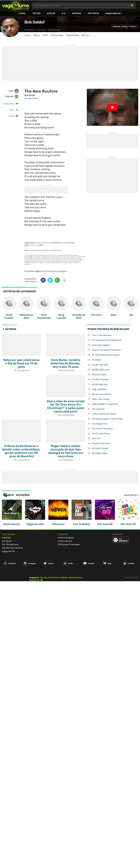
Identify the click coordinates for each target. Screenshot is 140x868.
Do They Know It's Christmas (106, 355)
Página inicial (30, 30)
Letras (27, 35)
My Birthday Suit (100, 384)
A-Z (64, 13)
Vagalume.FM (113, 13)
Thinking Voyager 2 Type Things (107, 419)
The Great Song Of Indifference (107, 340)
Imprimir (12, 116)
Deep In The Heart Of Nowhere (106, 350)
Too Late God (98, 409)
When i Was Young (101, 399)
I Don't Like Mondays (102, 335)
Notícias (77, 13)
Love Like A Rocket (101, 345)
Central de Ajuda (66, 538)
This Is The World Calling (104, 414)
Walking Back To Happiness (105, 404)
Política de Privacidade (69, 544)
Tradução (12, 96)
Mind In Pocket (99, 375)
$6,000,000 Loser (101, 370)
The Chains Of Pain (101, 434)
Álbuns (36, 35)
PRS (56, 243)
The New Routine (100, 380)
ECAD (27, 250)
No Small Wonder (100, 448)
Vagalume (16, 6)
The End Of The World (102, 429)
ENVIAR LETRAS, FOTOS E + (126, 27)
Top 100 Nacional (10, 544)
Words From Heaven (102, 394)
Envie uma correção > (57, 271)
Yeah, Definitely (99, 389)
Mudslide (96, 360)
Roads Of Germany (101, 443)
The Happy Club (100, 424)
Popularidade (72, 35)
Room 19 (96, 439)
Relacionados (57, 35)
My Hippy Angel (99, 453)
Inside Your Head (100, 365)
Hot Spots (93, 13)
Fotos (45, 35)
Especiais (6, 538)
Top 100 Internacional (12, 548)
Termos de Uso (65, 541)
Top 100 (36, 13)
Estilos (51, 13)
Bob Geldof (34, 22)
